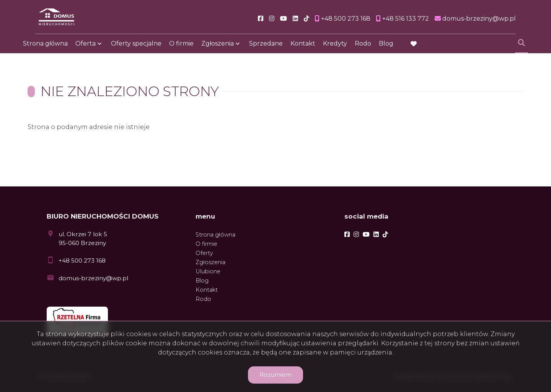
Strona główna (45, 47)
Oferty (204, 253)
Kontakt (303, 47)
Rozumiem (275, 375)
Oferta (86, 47)
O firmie (181, 47)
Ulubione (208, 271)
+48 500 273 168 (82, 261)
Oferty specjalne (136, 47)
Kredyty (335, 47)
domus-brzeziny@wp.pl (93, 278)
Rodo (363, 47)
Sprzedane (266, 47)
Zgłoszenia (218, 47)
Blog (386, 47)
